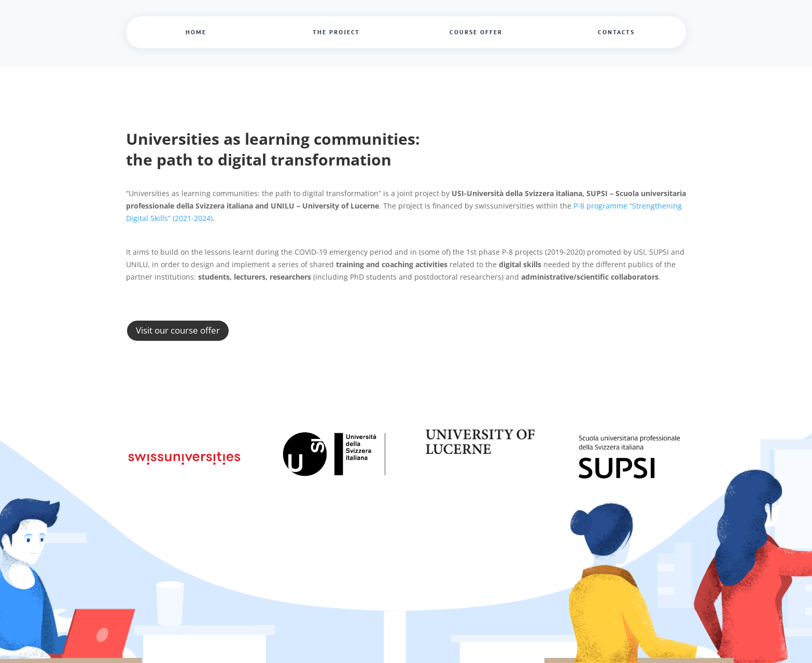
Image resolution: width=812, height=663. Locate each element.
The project (336, 32)
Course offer (476, 32)
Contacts (616, 32)
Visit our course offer (178, 330)
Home (196, 32)
